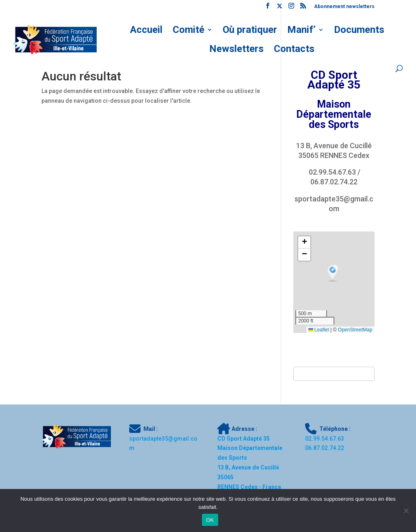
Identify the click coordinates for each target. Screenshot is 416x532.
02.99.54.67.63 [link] (332, 172)
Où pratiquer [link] (250, 31)
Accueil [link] (146, 31)
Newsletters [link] (236, 50)
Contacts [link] (294, 50)
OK (210, 520)
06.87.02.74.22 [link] (334, 182)
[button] (334, 273)
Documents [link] (359, 31)
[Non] (406, 510)
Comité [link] (188, 31)
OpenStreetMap (355, 330)
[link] (268, 8)
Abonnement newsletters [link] (344, 7)
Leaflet (319, 330)
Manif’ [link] (301, 31)
